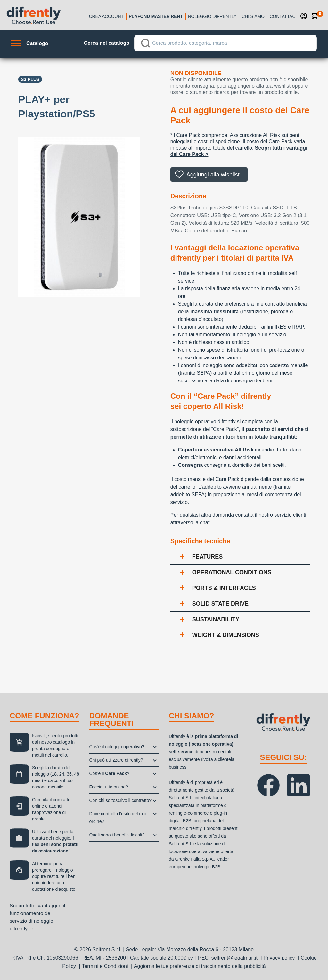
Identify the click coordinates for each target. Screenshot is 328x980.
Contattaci (283, 16)
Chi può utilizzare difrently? (116, 760)
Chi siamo (253, 16)
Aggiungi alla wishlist (213, 175)
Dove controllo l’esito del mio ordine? (118, 818)
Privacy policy (279, 958)
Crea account (106, 16)
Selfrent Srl (180, 798)
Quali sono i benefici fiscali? (117, 835)
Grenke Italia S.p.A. (194, 859)
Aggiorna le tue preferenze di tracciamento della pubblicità (200, 966)
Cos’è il (110, 773)
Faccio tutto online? (109, 787)
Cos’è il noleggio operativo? (117, 747)
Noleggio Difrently (212, 16)
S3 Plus (30, 79)
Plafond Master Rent (156, 16)
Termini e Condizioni (105, 966)
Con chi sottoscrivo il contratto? (121, 800)
